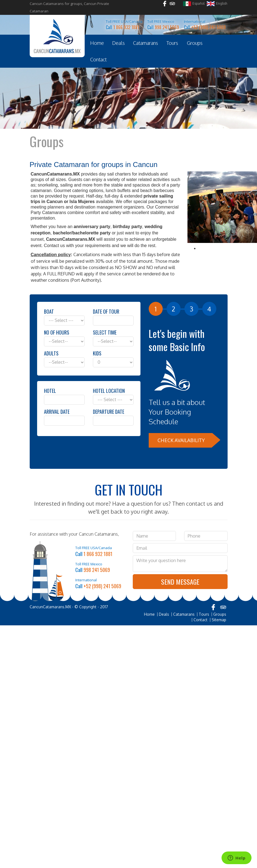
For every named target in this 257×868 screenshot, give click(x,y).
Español (194, 4)
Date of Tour (106, 311)
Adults (51, 353)
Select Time (105, 332)
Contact (98, 59)
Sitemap (219, 620)
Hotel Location (109, 391)
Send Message (180, 582)
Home (97, 43)
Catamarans (146, 43)
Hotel (50, 391)
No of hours (57, 332)
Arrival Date (57, 412)
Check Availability (181, 440)
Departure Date (109, 412)
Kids (97, 353)
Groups (195, 43)
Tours (172, 43)
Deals (118, 43)
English (217, 4)
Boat (49, 311)
